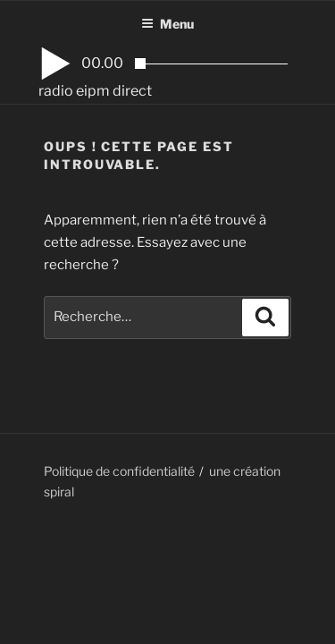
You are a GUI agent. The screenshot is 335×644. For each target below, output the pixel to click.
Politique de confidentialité (119, 471)
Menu (167, 24)
